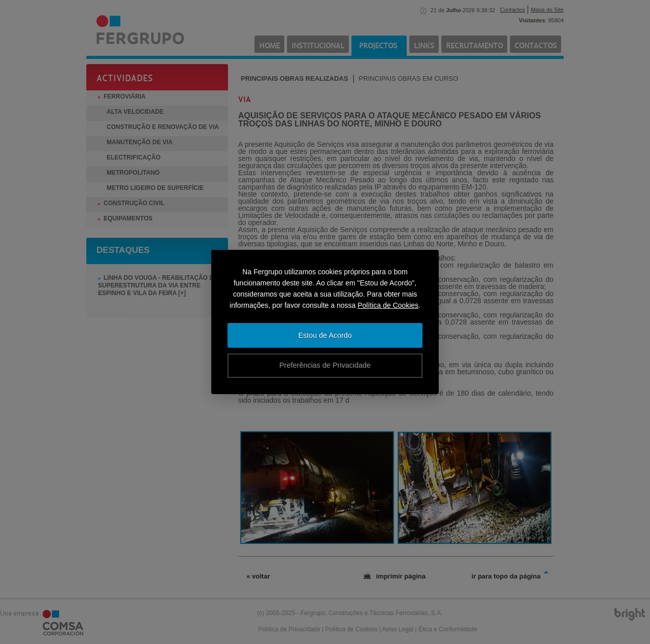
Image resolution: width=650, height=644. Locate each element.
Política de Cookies (388, 305)
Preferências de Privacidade (325, 365)
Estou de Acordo (325, 335)
